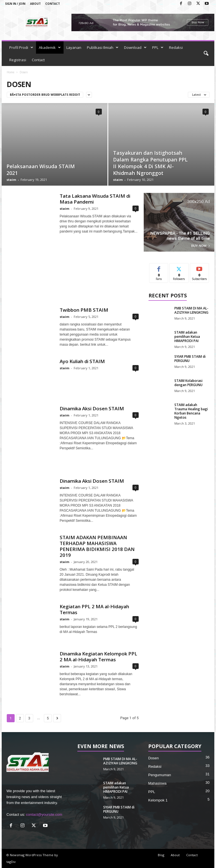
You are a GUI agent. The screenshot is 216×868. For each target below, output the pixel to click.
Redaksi (176, 47)
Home (11, 72)
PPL (158, 47)
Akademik (50, 47)
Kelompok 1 (158, 800)
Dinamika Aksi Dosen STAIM (92, 408)
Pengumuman (160, 775)
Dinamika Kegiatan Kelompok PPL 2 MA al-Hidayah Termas (98, 657)
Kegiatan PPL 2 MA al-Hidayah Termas (94, 609)
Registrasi (18, 60)
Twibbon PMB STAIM (84, 310)
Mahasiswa (157, 783)
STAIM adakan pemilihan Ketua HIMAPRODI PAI (187, 337)
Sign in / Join (15, 4)
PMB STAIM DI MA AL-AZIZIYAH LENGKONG (191, 310)
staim (11, 180)
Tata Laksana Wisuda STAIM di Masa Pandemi (95, 199)
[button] (206, 54)
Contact (53, 4)
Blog (161, 855)
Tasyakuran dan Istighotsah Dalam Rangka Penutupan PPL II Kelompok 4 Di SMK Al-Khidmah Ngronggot (150, 163)
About (35, 4)
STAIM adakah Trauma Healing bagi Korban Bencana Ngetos (191, 411)
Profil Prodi (21, 47)
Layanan (74, 47)
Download (135, 47)
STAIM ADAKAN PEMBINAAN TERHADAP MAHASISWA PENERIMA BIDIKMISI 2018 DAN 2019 (97, 546)
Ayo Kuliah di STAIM (82, 361)
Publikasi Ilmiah (103, 47)
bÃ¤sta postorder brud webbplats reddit (45, 95)
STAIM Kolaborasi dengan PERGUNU (188, 383)
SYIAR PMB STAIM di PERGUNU (190, 359)
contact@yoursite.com (44, 815)
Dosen (154, 758)
